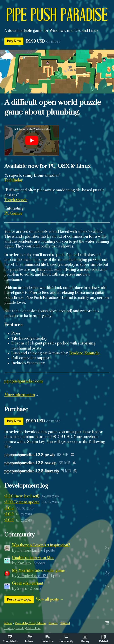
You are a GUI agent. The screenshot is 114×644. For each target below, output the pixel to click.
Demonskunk (29, 551)
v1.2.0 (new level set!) (22, 496)
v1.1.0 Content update (22, 502)
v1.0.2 (9, 520)
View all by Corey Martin (30, 623)
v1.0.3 (9, 514)
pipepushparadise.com (24, 381)
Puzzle (20, 628)
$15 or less (33, 628)
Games (9, 628)
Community (66, 639)
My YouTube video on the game (39, 571)
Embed (65, 623)
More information (21, 395)
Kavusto (24, 563)
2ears (22, 589)
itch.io (8, 623)
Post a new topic (19, 600)
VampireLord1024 (33, 576)
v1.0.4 (9, 508)
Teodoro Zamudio (84, 353)
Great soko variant (28, 583)
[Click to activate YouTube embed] (32, 140)
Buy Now (14, 41)
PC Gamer (13, 213)
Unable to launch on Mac (33, 558)
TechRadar (14, 180)
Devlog (85, 639)
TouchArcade (16, 200)
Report (53, 623)
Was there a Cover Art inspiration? (41, 545)
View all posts (47, 599)
